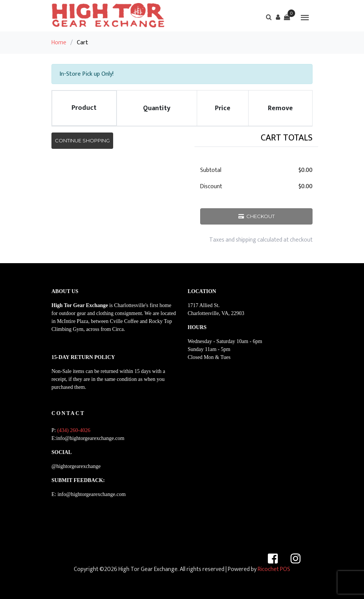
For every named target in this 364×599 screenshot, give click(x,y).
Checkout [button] (257, 216)
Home (59, 43)
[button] (278, 17)
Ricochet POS (274, 569)
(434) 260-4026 (74, 430)
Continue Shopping (82, 140)
